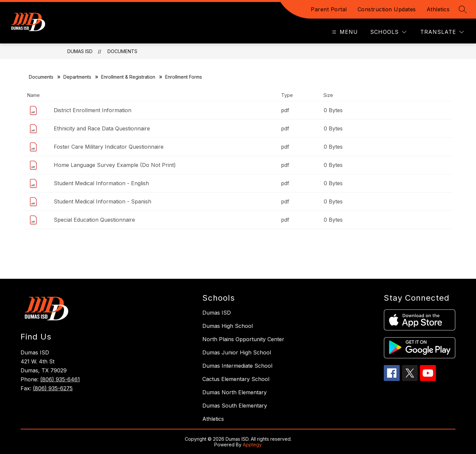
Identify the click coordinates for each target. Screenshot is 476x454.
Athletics (438, 9)
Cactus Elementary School (236, 379)
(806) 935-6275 (53, 388)
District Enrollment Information (93, 110)
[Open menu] (344, 32)
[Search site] (463, 9)
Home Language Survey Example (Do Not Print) (115, 165)
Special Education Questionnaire (94, 220)
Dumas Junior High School (237, 352)
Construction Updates (387, 9)
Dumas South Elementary (235, 406)
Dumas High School (228, 326)
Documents (122, 51)
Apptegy (252, 445)
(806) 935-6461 (60, 379)
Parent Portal (329, 9)
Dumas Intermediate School (237, 366)
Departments (77, 77)
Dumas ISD (80, 51)
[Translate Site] (442, 32)
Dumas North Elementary (235, 392)
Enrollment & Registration (128, 77)
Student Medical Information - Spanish (102, 201)
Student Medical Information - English (101, 183)
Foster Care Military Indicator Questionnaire (109, 147)
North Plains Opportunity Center (243, 339)
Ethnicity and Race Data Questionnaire (102, 128)
